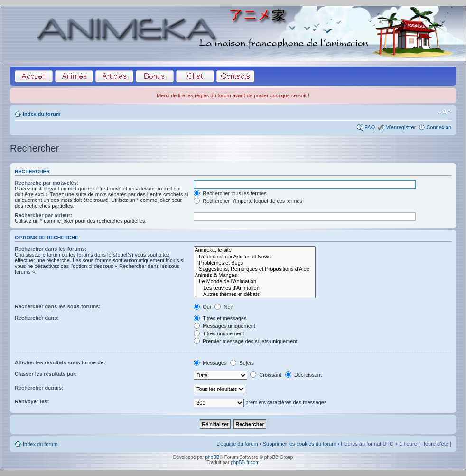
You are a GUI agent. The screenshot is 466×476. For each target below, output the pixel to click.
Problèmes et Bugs (255, 263)
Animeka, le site (255, 250)
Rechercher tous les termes (230, 193)
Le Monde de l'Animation (255, 281)
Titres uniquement (219, 333)
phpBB (212, 457)
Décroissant (303, 375)
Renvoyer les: (32, 401)
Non (224, 307)
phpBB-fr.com (245, 462)
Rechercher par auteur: (43, 215)
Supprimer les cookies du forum (300, 444)
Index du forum (42, 114)
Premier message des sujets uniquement (245, 341)
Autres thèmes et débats (255, 294)
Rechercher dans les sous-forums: (58, 306)
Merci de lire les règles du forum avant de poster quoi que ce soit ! (233, 95)
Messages (210, 363)
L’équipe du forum (237, 444)
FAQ (370, 127)
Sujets (242, 363)
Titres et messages (220, 318)
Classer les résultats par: (46, 374)
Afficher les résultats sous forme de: (60, 362)
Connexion (439, 127)
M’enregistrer (401, 127)
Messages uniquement (224, 326)
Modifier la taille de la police (444, 112)
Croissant (266, 375)
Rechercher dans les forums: (51, 249)
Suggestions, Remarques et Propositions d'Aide (255, 269)
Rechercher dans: (37, 318)
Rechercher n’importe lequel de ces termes (248, 201)
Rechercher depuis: (39, 388)
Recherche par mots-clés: (47, 183)
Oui (202, 307)
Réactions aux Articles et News (255, 257)
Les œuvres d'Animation (255, 288)
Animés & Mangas (255, 275)
